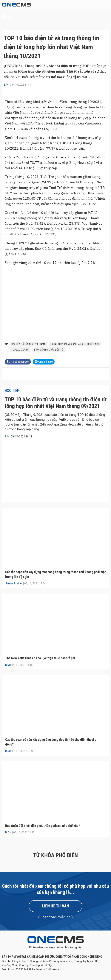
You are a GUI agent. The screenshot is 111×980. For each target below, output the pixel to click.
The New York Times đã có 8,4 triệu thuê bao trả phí (40, 658)
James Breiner (14, 583)
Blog (7, 17)
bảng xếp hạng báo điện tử (49, 350)
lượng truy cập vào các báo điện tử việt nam (75, 344)
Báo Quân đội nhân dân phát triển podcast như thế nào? (43, 826)
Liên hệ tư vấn (55, 906)
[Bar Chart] (55, 294)
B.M (6, 85)
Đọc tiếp (12, 391)
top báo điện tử (20, 350)
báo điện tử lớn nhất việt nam (28, 344)
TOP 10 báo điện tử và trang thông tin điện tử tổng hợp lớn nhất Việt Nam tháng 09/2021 (55, 403)
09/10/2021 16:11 (21, 437)
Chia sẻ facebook (18, 362)
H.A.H (8, 832)
